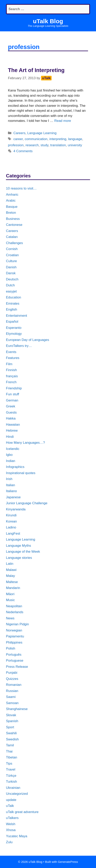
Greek (11, 406)
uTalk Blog (48, 21)
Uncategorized (17, 794)
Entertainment (17, 316)
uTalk (10, 806)
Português (14, 655)
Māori (10, 594)
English (12, 309)
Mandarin (13, 588)
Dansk (11, 273)
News (10, 618)
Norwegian (14, 630)
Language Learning (42, 133)
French (11, 382)
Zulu (9, 842)
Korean (11, 521)
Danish (11, 267)
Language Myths (19, 546)
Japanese (13, 497)
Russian (12, 691)
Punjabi (12, 673)
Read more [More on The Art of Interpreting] (63, 121)
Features (13, 358)
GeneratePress (68, 862)
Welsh (11, 824)
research (32, 145)
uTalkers (12, 818)
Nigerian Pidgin (17, 624)
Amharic (12, 195)
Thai (9, 751)
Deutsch (12, 279)
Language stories (19, 558)
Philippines (14, 642)
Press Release (17, 667)
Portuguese (15, 661)
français (12, 376)
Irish (9, 479)
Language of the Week (23, 552)
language (75, 139)
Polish (11, 648)
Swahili (11, 733)
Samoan (12, 703)
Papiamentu (15, 636)
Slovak (11, 715)
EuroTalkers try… (19, 346)
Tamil (10, 745)
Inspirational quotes (21, 473)
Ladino (11, 527)
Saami (11, 697)
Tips (9, 764)
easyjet (11, 291)
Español (12, 322)
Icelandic (13, 449)
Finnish (11, 370)
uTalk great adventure (22, 812)
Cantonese (14, 225)
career (18, 139)
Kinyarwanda (16, 509)
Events (11, 352)
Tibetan (12, 757)
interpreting (58, 139)
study (44, 145)
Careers (19, 133)
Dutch (10, 285)
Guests (11, 412)
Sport (10, 727)
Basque (12, 207)
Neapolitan (14, 606)
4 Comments (23, 151)
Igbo (9, 455)
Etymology (14, 334)
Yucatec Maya (17, 836)
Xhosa (11, 830)
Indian (11, 461)
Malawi (11, 570)
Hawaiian (13, 425)
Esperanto (14, 328)
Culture (11, 261)
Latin (10, 564)
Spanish (12, 721)
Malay (10, 576)
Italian (10, 485)
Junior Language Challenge (27, 503)
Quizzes (12, 679)
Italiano (11, 491)
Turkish (11, 782)
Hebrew (12, 431)
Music (10, 600)
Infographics (15, 467)
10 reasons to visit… (21, 188)
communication (36, 139)
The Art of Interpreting (36, 70)
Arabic (11, 201)
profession (16, 145)
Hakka (11, 418)
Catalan (12, 237)
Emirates (13, 304)
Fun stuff (13, 394)
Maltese (12, 582)
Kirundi (11, 515)
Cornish (12, 249)
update (11, 800)
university (75, 145)
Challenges (14, 243)
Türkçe (11, 776)
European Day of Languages (27, 340)
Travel (11, 769)
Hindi (10, 437)
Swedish (12, 739)
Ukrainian (13, 788)
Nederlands (15, 612)
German (12, 400)
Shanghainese (17, 709)
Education (14, 297)
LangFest (13, 534)
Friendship (14, 388)
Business (13, 219)
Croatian (12, 255)
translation (58, 145)
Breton (11, 213)
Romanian (14, 685)
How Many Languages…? (25, 443)
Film (9, 364)
